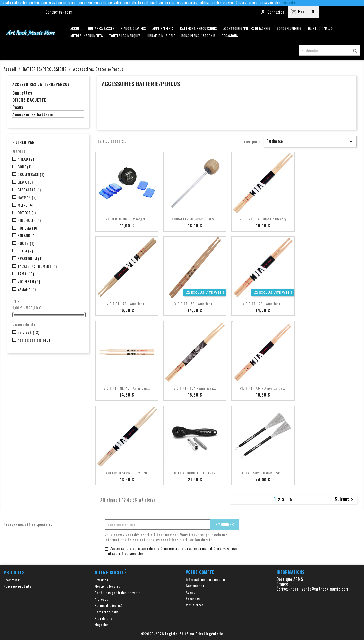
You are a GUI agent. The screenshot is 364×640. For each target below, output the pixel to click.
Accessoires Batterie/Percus (41, 84)
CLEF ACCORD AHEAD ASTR (195, 473)
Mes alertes (195, 605)
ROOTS (26, 243)
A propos (101, 599)
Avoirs (191, 592)
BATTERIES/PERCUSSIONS (199, 29)
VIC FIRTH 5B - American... (195, 303)
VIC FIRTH (29, 281)
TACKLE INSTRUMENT (37, 266)
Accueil (76, 29)
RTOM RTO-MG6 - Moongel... (127, 219)
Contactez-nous (59, 12)
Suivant (345, 499)
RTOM (25, 251)
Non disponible (34, 340)
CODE (25, 167)
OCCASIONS (230, 36)
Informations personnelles (206, 579)
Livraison (101, 580)
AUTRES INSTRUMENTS (87, 36)
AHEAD (26, 159)
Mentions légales (107, 586)
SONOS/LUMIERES (289, 29)
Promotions (12, 580)
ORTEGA (27, 213)
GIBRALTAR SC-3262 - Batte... (195, 219)
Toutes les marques (125, 36)
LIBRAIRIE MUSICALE (161, 36)
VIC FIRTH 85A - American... (195, 388)
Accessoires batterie (33, 115)
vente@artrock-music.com (325, 589)
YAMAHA (27, 289)
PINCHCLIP (29, 220)
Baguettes (22, 93)
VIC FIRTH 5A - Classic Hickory (263, 219)
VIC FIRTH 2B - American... (263, 303)
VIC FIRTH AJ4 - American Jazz (263, 388)
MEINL (26, 205)
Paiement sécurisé (109, 605)
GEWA (25, 182)
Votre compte (200, 572)
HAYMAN (27, 197)
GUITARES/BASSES (101, 29)
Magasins (102, 625)
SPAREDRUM (30, 258)
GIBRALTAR (29, 190)
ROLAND (27, 235)
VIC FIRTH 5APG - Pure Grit (127, 473)
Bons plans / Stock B (198, 36)
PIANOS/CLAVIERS (133, 29)
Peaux (18, 107)
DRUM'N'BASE (31, 174)
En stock (29, 332)
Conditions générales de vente (118, 592)
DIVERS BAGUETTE (29, 100)
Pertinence (310, 141)
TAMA (26, 274)
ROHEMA (28, 228)
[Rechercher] (329, 50)
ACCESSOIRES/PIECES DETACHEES (247, 29)
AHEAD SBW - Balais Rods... (263, 473)
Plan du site (104, 618)
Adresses (193, 598)
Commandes (195, 586)
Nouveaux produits (17, 586)
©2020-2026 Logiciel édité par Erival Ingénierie (182, 634)
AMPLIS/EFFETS (163, 29)
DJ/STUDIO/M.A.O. (321, 29)
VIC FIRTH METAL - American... (127, 388)
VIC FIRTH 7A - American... (127, 303)
